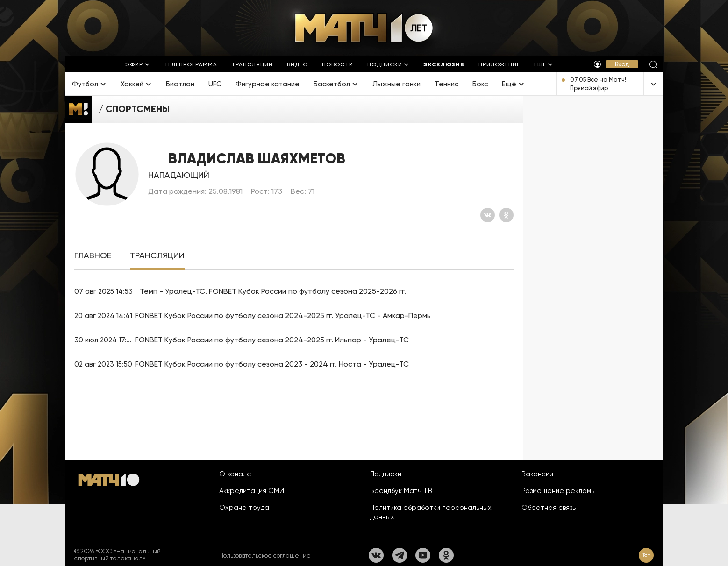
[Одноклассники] (506, 215)
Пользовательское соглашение (265, 555)
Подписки (386, 474)
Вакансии (537, 474)
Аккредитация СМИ (252, 491)
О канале (235, 474)
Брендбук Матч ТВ (401, 491)
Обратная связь (549, 508)
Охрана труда (244, 508)
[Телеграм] (400, 555)
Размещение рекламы (559, 491)
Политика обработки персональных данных (431, 512)
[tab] (93, 256)
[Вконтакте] (488, 215)
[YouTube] (423, 555)
